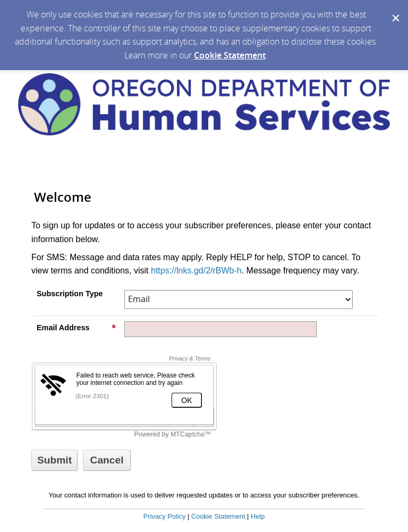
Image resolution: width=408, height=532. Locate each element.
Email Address (76, 328)
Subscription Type (70, 294)
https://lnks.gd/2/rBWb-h (196, 271)
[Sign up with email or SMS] (54, 460)
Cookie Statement (230, 55)
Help (258, 516)
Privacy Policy (165, 516)
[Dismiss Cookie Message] (395, 10)
